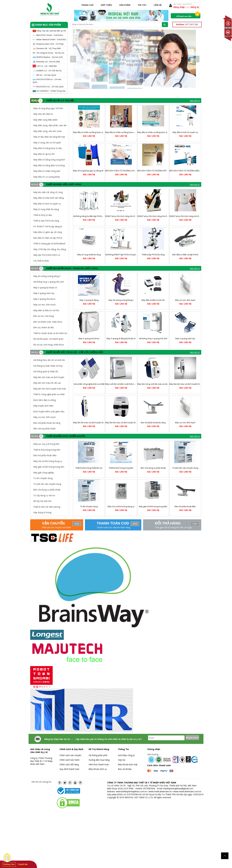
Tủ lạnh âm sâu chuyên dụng (185, 468)
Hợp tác (122, 760)
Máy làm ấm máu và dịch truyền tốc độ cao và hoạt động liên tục (101, 423)
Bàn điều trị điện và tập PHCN (48, 238)
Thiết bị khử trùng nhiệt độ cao (89, 468)
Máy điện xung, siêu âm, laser (48, 131)
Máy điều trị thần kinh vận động (48, 198)
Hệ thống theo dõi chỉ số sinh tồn (49, 360)
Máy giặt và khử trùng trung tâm (153, 506)
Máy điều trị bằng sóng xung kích (49, 160)
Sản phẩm (125, 5)
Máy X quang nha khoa (44, 299)
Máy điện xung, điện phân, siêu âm (50, 125)
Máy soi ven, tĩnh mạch (44, 305)
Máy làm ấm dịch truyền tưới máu (50, 389)
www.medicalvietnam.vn (160, 791)
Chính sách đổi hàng (69, 764)
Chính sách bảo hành (69, 760)
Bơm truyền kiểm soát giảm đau (49, 411)
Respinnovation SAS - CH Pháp (48, 44)
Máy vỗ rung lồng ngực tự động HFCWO (90, 171)
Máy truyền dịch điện (43, 406)
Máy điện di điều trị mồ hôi (46, 310)
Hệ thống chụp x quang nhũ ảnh (49, 282)
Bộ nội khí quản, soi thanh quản (48, 339)
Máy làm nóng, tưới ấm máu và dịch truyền (156, 384)
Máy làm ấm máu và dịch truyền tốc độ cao (124, 423)
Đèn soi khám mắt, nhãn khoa (48, 322)
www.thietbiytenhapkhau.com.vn (131, 791)
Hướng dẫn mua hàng (99, 760)
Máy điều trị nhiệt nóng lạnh (47, 171)
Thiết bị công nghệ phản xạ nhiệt (49, 394)
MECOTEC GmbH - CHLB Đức (48, 35)
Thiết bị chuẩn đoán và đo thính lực (50, 333)
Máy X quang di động (89, 300)
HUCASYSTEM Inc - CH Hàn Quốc (47, 81)
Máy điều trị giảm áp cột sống (48, 232)
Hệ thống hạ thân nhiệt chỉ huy (48, 366)
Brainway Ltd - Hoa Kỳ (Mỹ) (46, 62)
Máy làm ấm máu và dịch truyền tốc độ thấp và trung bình (195, 384)
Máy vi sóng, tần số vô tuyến (47, 143)
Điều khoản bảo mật (128, 764)
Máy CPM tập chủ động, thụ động (50, 249)
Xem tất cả (195, 101)
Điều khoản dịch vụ (98, 769)
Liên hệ (158, 5)
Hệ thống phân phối (98, 755)
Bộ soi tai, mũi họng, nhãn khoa (49, 345)
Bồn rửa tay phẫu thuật (44, 429)
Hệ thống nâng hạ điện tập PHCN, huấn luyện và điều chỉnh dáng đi (103, 216)
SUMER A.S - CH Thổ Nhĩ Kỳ (47, 71)
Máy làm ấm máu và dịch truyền (49, 377)
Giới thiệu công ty (126, 755)
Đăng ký (195, 7)
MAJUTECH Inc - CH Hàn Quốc (48, 87)
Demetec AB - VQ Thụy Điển (47, 48)
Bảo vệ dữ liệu (125, 769)
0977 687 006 (187, 24)
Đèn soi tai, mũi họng (43, 316)
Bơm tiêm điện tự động (45, 400)
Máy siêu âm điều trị (43, 114)
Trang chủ (87, 5)
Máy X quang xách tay (44, 293)
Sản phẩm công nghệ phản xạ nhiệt (89, 384)
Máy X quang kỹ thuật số (45, 288)
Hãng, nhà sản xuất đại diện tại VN (49, 31)
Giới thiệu (106, 5)
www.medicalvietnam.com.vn (187, 791)
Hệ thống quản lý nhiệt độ (46, 371)
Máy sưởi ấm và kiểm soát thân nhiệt (121, 384)
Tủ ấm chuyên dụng (89, 506)
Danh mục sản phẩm (46, 25)
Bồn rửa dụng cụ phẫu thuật (153, 468)
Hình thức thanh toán (99, 764)
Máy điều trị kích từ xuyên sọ (185, 132)
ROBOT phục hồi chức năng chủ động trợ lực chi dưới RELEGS (164, 216)
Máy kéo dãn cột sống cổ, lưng (48, 192)
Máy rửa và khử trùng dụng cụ (121, 506)
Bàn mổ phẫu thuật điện (185, 506)
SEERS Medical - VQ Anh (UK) (48, 57)
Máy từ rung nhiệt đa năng (46, 209)
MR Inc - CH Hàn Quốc (44, 75)
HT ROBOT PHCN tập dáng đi (48, 226)
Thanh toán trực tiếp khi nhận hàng (114, 527)
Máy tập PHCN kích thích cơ (47, 255)
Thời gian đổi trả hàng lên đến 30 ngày (173, 527)
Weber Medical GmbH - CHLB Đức (49, 40)
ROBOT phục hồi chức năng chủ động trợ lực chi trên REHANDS (197, 216)
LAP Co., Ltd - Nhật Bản (45, 66)
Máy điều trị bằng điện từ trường (49, 165)
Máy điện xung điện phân (45, 120)
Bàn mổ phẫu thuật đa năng (47, 423)
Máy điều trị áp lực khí (44, 154)
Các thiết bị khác (41, 261)
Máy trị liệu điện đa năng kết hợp (49, 137)
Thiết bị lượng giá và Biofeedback (49, 243)
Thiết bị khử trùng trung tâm (121, 468)
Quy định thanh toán (69, 769)
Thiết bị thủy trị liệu (43, 215)
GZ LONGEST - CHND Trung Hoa (49, 91)
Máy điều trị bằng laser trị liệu (48, 148)
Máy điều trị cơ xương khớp (47, 177)
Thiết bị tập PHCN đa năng (46, 221)
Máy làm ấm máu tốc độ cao (47, 383)
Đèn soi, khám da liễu (44, 327)
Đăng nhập (179, 7)
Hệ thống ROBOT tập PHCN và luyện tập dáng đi (126, 255)
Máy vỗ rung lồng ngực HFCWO (48, 108)
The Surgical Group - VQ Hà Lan (48, 53)
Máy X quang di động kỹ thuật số (121, 338)
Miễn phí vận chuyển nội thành (57, 527)
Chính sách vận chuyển (70, 755)
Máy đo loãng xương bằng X (47, 276)
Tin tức (142, 5)
